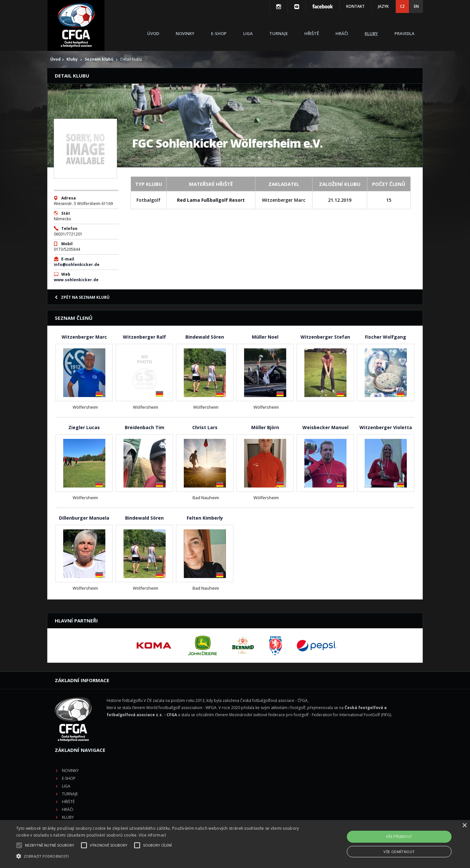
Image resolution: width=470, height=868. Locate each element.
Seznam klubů (99, 59)
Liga (248, 33)
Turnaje (279, 33)
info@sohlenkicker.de (77, 265)
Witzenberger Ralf (144, 337)
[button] (159, 856)
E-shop (219, 33)
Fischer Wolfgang (386, 337)
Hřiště (312, 33)
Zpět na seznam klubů (82, 297)
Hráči (342, 33)
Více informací (152, 835)
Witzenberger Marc (84, 337)
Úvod (153, 33)
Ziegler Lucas (84, 427)
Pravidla (405, 33)
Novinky (185, 33)
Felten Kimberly (205, 518)
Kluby (371, 33)
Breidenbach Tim (145, 427)
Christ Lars (205, 427)
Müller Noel (265, 337)
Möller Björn (265, 427)
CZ (402, 6)
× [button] (464, 826)
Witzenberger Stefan (325, 337)
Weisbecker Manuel (325, 427)
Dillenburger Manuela (84, 518)
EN (416, 6)
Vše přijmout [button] (399, 836)
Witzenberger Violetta (386, 427)
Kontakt (355, 6)
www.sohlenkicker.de (76, 280)
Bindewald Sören (205, 337)
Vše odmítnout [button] (399, 852)
